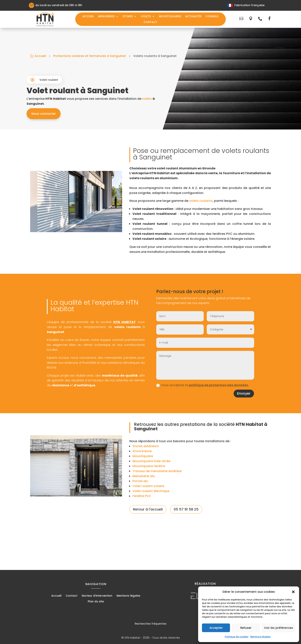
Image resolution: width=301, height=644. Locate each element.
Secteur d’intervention (97, 596)
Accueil (88, 17)
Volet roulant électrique (151, 491)
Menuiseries (106, 17)
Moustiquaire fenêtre (149, 466)
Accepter (216, 628)
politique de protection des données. (219, 385)
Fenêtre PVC (142, 496)
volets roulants (201, 201)
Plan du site (96, 602)
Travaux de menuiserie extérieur (157, 471)
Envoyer (244, 393)
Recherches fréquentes (151, 624)
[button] (293, 592)
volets (183, 99)
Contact (150, 22)
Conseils (212, 17)
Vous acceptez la (203, 385)
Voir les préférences (279, 628)
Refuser (246, 628)
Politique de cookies (237, 637)
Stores (128, 17)
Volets (146, 17)
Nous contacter (80, 114)
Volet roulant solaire (148, 486)
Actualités (193, 17)
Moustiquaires (170, 17)
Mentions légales (260, 637)
